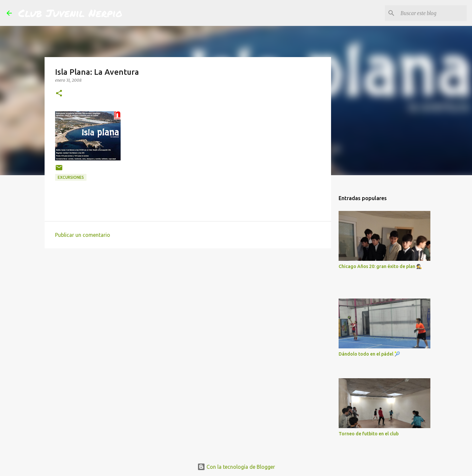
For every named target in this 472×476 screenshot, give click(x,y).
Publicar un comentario (83, 235)
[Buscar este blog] (432, 13)
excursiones (71, 177)
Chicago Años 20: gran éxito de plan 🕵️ (380, 266)
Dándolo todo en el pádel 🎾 (369, 354)
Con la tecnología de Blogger (236, 467)
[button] (59, 94)
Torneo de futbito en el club (369, 434)
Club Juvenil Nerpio (70, 13)
